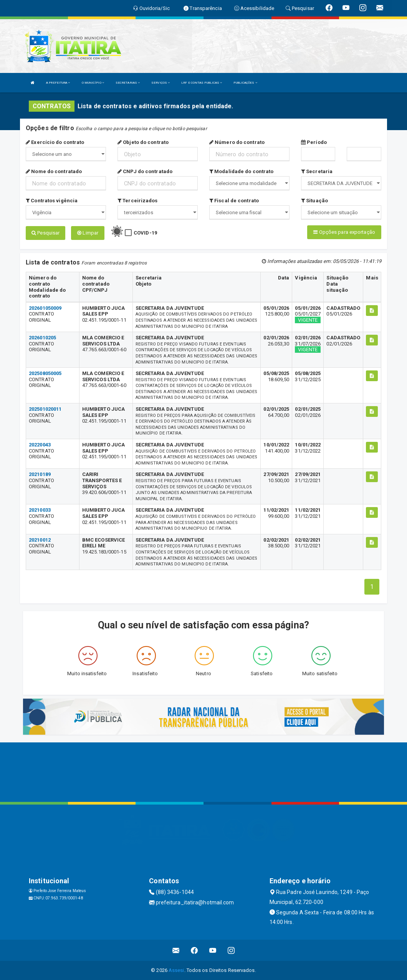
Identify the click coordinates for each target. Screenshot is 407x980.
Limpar (88, 233)
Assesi (176, 970)
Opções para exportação (344, 232)
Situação (314, 201)
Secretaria (317, 171)
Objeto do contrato (143, 142)
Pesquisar (45, 233)
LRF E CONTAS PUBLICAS (202, 83)
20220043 (40, 445)
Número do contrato (237, 142)
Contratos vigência (52, 201)
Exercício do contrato (55, 142)
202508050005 (45, 373)
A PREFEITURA (58, 83)
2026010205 (42, 338)
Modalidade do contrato (241, 171)
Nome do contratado (54, 171)
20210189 (40, 474)
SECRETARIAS (128, 83)
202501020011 (45, 409)
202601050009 (45, 308)
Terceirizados (138, 201)
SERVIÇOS (160, 83)
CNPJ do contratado (145, 171)
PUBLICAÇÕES (245, 83)
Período (314, 142)
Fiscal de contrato (234, 201)
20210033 (40, 510)
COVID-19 (145, 233)
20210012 (40, 540)
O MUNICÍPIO (93, 83)
